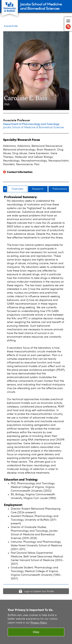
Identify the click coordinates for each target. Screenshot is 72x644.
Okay (36, 632)
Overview (17, 189)
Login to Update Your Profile (39, 592)
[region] (36, 622)
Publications (60, 189)
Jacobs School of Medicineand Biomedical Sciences (41, 6)
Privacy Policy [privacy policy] (39, 623)
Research (38, 189)
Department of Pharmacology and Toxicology (31, 124)
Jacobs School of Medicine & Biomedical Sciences (34, 127)
